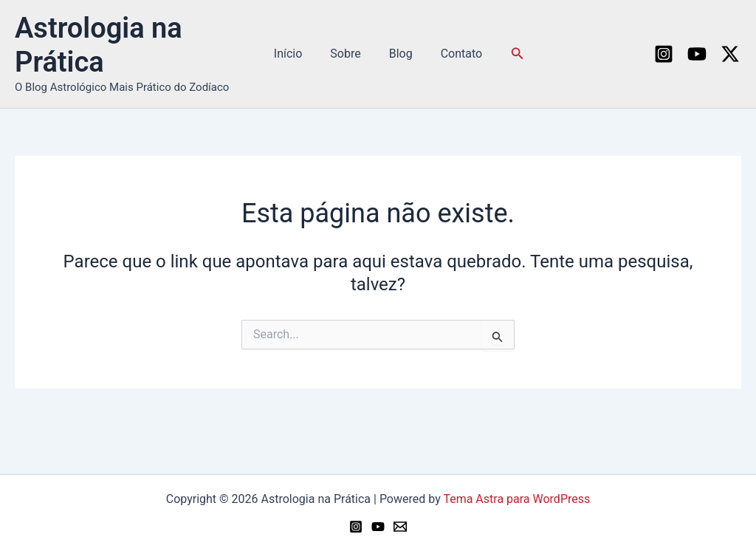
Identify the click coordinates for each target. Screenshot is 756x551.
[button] (509, 54)
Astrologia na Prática (99, 45)
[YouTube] (697, 54)
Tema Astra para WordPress (516, 499)
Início (295, 54)
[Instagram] (664, 54)
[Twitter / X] (730, 54)
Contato (455, 54)
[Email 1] (400, 527)
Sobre (347, 54)
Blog (399, 54)
